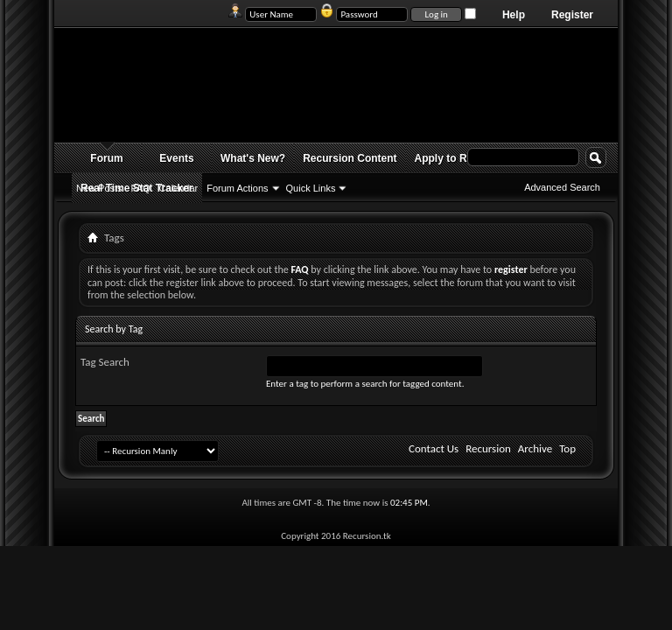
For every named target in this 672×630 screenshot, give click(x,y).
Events (176, 158)
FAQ (141, 188)
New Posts (99, 188)
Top (567, 448)
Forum (106, 158)
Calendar (179, 188)
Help (514, 15)
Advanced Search (562, 187)
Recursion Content (350, 158)
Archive (535, 448)
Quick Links (311, 188)
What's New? (253, 158)
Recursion (488, 448)
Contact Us (434, 448)
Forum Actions (237, 188)
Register (572, 15)
